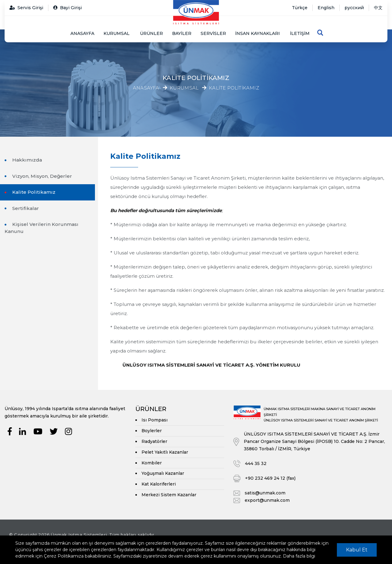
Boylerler (152, 431)
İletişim (300, 33)
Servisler (213, 33)
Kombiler (152, 463)
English (326, 8)
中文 (378, 8)
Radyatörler (154, 441)
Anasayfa (82, 33)
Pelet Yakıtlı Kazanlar (165, 452)
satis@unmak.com (265, 493)
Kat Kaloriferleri (159, 484)
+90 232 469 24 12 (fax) (270, 478)
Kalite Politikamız (234, 88)
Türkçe (300, 8)
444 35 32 (256, 463)
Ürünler (151, 33)
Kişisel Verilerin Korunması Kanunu (41, 228)
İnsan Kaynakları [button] (258, 33)
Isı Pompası (155, 420)
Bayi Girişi (68, 8)
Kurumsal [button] (117, 33)
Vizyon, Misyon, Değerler (41, 176)
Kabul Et (357, 550)
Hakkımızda (26, 160)
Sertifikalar (25, 208)
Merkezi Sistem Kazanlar (169, 495)
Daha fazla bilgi (299, 556)
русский (354, 8)
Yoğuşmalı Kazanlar (163, 473)
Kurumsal (184, 88)
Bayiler (182, 33)
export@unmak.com (267, 500)
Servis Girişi (26, 8)
